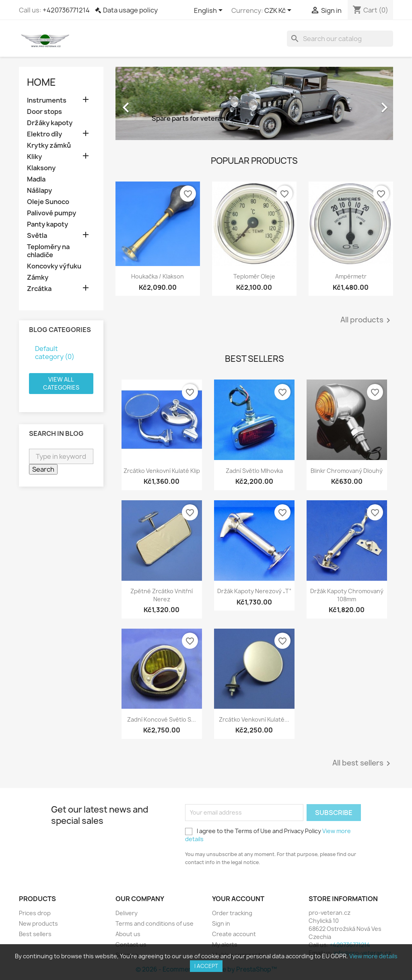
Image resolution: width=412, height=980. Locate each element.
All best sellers (363, 763)
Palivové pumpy (51, 213)
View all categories (61, 383)
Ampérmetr (351, 276)
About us (128, 934)
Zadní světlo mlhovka (254, 471)
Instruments (47, 100)
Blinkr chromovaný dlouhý (347, 471)
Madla (36, 179)
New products (38, 923)
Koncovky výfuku (54, 266)
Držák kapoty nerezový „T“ (254, 591)
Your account (238, 899)
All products (367, 320)
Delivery (127, 913)
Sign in (221, 923)
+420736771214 (66, 10)
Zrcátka (39, 289)
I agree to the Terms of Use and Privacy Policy (268, 835)
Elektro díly (44, 134)
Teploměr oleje (254, 276)
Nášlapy (39, 191)
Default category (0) (55, 353)
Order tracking (232, 913)
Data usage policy (130, 10)
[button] (136, 103)
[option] (254, 103)
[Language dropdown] (210, 11)
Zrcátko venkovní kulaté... (254, 719)
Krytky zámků (49, 145)
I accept (206, 966)
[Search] (340, 39)
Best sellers (35, 934)
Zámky (38, 277)
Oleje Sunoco (48, 202)
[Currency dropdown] (279, 11)
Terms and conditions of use (154, 923)
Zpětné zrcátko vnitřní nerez (162, 595)
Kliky (34, 157)
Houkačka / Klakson (158, 276)
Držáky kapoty (50, 123)
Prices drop (35, 913)
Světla (37, 236)
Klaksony (41, 168)
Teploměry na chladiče (48, 251)
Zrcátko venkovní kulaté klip (162, 471)
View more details (373, 956)
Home (41, 82)
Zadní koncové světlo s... (162, 719)
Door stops (44, 112)
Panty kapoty (47, 224)
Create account (234, 934)
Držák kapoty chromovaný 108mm (347, 595)
